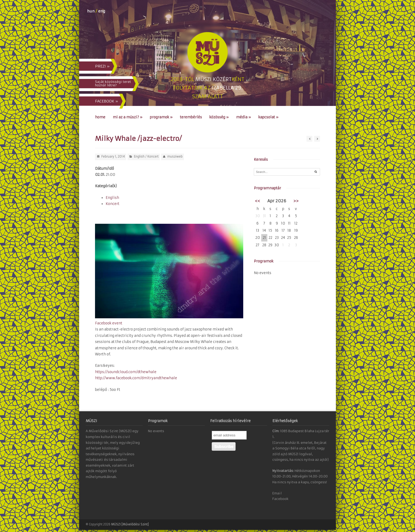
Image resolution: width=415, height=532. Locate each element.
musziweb (175, 157)
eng (102, 11)
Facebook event (109, 323)
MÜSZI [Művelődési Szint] (130, 524)
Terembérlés (191, 117)
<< (258, 201)
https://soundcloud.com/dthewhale (126, 372)
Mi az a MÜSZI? (128, 117)
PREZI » (102, 66)
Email (277, 493)
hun (91, 11)
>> (296, 201)
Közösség (219, 117)
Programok (161, 117)
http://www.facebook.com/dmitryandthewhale (136, 378)
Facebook (280, 499)
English (139, 157)
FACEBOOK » (107, 101)
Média (243, 117)
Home (100, 117)
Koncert (153, 157)
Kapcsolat (268, 117)
